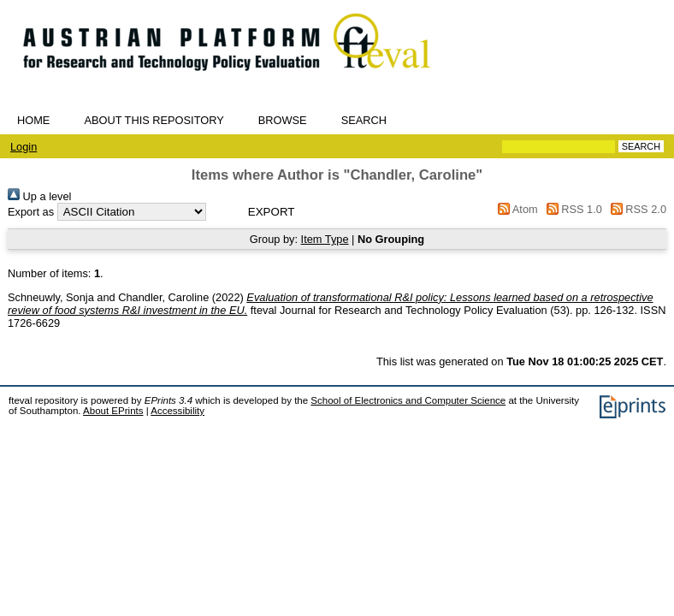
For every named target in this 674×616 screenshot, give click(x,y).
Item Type (325, 239)
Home (33, 120)
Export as (31, 212)
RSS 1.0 (571, 209)
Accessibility (177, 411)
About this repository (154, 120)
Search (364, 120)
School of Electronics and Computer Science (408, 400)
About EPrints (113, 411)
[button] (272, 212)
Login (24, 147)
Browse (283, 120)
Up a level (39, 196)
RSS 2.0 (636, 209)
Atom (515, 209)
